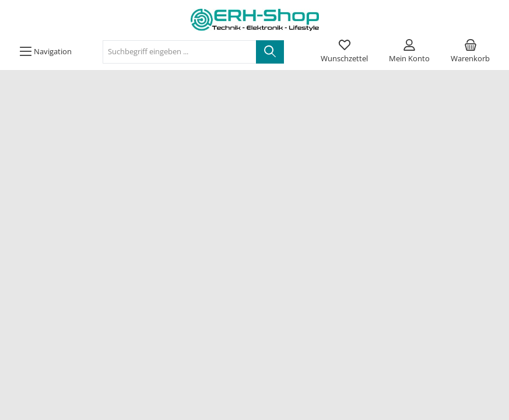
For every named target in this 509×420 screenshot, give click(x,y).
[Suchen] (270, 52)
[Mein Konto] (409, 52)
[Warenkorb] (470, 52)
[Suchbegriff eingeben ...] (180, 52)
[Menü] (45, 52)
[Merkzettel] (344, 52)
